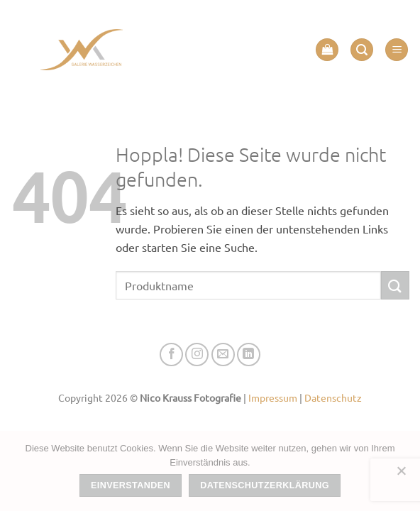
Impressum (273, 397)
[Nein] (401, 475)
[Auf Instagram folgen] (197, 355)
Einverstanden (131, 485)
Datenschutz (333, 397)
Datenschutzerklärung (265, 485)
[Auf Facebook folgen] (171, 355)
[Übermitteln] (395, 285)
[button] (327, 50)
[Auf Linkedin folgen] (249, 355)
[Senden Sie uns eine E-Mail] (223, 355)
